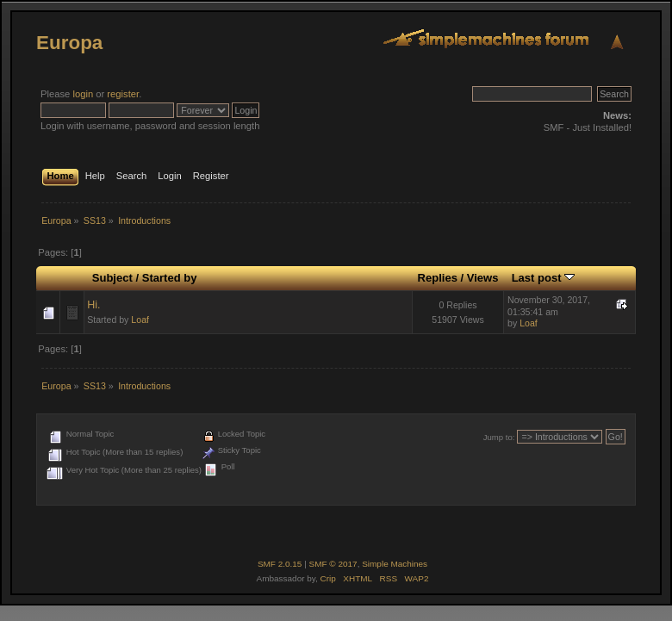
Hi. (93, 305)
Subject (112, 278)
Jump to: (499, 437)
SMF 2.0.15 (280, 564)
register (123, 94)
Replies (438, 278)
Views (483, 278)
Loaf (140, 320)
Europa (69, 43)
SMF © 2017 (333, 564)
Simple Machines (395, 564)
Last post (544, 278)
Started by (170, 278)
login (83, 94)
